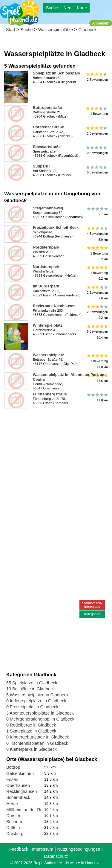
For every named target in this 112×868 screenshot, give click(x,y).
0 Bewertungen (97, 150)
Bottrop (13, 767)
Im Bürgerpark (46, 286)
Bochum (14, 822)
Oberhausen (18, 785)
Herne (12, 804)
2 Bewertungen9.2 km (97, 312)
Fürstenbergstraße (50, 394)
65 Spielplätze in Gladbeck (32, 683)
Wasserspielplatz (48, 355)
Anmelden (101, 23)
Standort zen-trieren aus (92, 605)
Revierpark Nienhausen (54, 306)
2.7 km (97, 211)
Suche (52, 8)
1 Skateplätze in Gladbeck (31, 731)
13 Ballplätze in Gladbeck (30, 689)
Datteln (13, 828)
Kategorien (92, 614)
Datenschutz (56, 856)
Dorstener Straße (48, 127)
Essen (12, 779)
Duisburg (15, 834)
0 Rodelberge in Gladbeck (31, 725)
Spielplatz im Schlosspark (57, 73)
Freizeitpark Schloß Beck (56, 227)
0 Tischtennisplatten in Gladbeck (37, 743)
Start (10, 30)
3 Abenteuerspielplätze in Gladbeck (40, 713)
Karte (82, 8)
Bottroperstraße (47, 108)
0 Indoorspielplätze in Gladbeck (36, 701)
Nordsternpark (46, 247)
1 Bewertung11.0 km (97, 361)
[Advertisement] (56, 467)
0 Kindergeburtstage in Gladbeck (38, 737)
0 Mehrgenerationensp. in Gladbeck (40, 719)
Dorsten (14, 816)
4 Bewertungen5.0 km (97, 234)
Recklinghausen (22, 791)
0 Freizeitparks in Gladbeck (32, 707)
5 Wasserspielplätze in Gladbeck (37, 695)
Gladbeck (87, 30)
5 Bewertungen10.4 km (97, 332)
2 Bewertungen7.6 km (97, 292)
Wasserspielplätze (56, 30)
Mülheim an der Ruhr (26, 810)
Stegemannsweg (48, 208)
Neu (67, 8)
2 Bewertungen (97, 77)
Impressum (43, 849)
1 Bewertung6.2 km (97, 253)
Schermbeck (18, 797)
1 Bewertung (97, 111)
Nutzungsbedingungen (79, 849)
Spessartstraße (47, 147)
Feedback (19, 849)
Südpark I (42, 166)
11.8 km (97, 398)
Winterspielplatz (48, 325)
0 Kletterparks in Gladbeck (32, 749)
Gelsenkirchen (20, 773)
